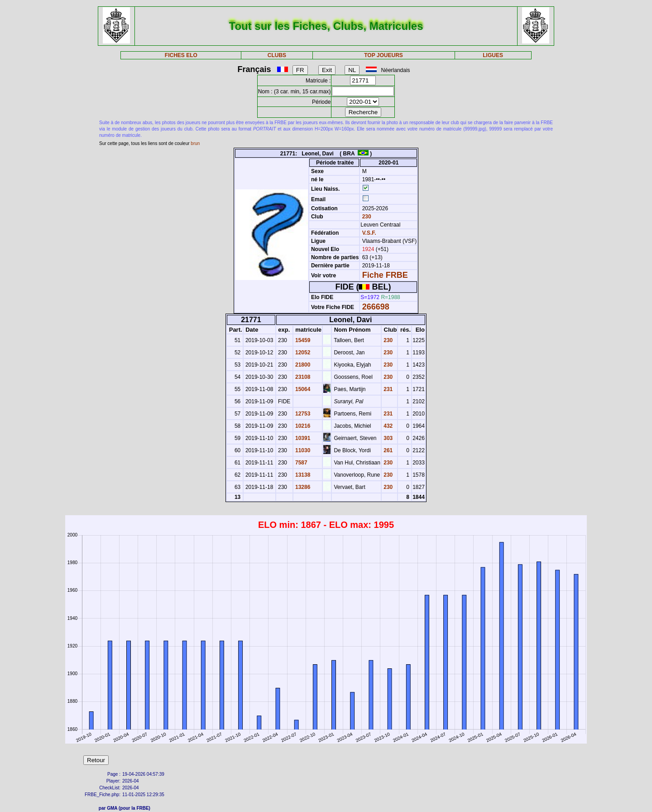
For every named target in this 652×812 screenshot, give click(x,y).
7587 (301, 463)
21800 (302, 365)
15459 (302, 340)
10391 (302, 438)
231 (387, 389)
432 (387, 426)
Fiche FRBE (385, 275)
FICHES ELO (181, 55)
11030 (302, 450)
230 (366, 217)
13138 (302, 475)
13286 (302, 487)
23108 (302, 377)
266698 (376, 307)
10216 (302, 426)
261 (387, 450)
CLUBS (277, 55)
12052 (302, 353)
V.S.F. (369, 233)
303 (387, 438)
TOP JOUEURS (384, 55)
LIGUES (493, 55)
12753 (302, 414)
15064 (302, 389)
